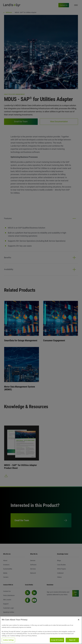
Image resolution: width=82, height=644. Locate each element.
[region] (41, 630)
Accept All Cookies (57, 640)
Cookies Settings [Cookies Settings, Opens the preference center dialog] (8, 640)
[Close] (79, 620)
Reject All (72, 640)
